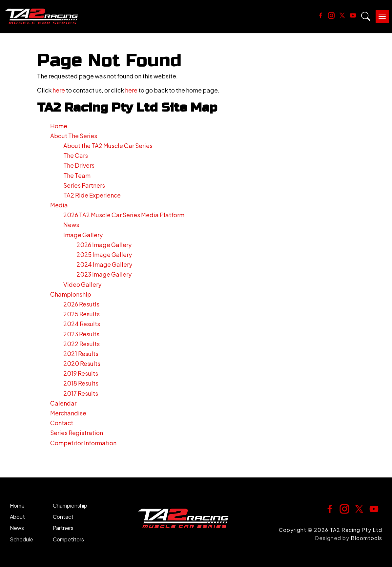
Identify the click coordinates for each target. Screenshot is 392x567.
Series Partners (84, 185)
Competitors (68, 539)
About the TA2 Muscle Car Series (108, 146)
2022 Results (82, 344)
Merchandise (68, 413)
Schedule (21, 539)
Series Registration (77, 433)
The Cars (76, 155)
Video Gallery (82, 284)
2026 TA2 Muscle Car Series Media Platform (124, 215)
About (17, 517)
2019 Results (81, 373)
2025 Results (82, 314)
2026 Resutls (81, 304)
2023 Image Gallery (104, 274)
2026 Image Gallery (104, 245)
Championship (71, 294)
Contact (62, 423)
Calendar (63, 403)
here (59, 90)
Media (59, 205)
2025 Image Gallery (104, 254)
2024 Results (82, 324)
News (71, 225)
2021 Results (81, 354)
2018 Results (81, 383)
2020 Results (82, 363)
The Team (77, 175)
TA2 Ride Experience (92, 195)
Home (59, 126)
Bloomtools (366, 538)
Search (366, 16)
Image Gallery (83, 235)
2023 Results (81, 334)
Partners (63, 528)
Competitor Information (83, 443)
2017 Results (81, 393)
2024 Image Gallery (104, 264)
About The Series (74, 136)
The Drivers (79, 165)
